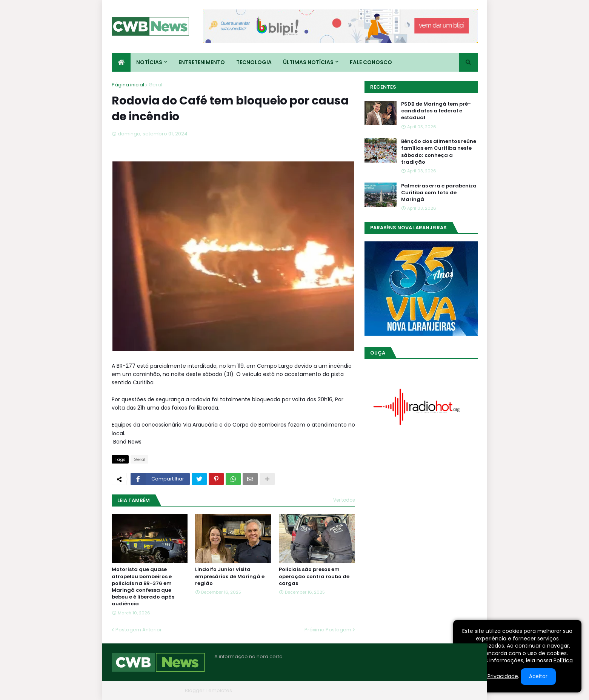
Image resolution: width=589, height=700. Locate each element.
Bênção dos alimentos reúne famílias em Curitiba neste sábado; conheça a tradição (439, 152)
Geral (155, 85)
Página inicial (128, 85)
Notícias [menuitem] (149, 62)
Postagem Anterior (139, 630)
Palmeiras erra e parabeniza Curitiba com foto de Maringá (439, 193)
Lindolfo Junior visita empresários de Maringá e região (230, 576)
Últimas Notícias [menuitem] (308, 62)
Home (364, 690)
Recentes (383, 87)
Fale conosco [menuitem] (371, 62)
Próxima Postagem (328, 630)
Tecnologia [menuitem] (254, 62)
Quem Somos (397, 690)
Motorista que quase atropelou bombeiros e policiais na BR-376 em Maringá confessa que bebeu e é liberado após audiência (143, 587)
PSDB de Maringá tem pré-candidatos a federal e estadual (436, 111)
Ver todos (344, 500)
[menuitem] (121, 62)
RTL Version (464, 690)
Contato (432, 690)
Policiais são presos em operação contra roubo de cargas (314, 576)
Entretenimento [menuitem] (202, 62)
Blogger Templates (208, 690)
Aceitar (538, 676)
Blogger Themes (161, 690)
